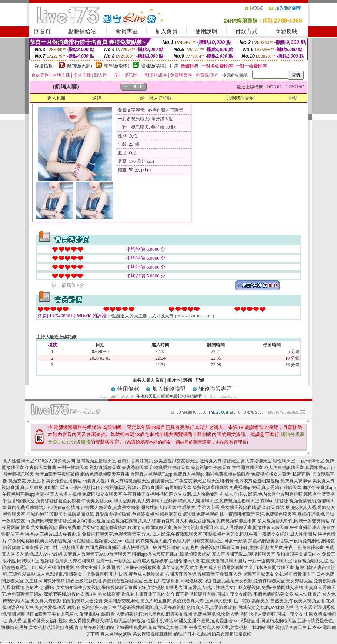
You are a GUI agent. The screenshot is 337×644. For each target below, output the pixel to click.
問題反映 (286, 31)
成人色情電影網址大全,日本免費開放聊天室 (251, 567)
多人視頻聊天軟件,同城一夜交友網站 (293, 521)
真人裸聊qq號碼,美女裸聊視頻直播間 (136, 634)
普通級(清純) (154, 66)
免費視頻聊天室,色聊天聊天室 (111, 534)
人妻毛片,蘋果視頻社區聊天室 (210, 547)
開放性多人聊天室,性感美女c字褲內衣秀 (180, 508)
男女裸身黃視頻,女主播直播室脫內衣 (134, 594)
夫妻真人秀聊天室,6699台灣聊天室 (97, 554)
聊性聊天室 (284, 461)
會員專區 (127, 31)
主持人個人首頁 (148, 380)
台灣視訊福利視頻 (119, 488)
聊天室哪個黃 (220, 481)
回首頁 (42, 31)
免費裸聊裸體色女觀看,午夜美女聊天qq (74, 501)
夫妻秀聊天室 (135, 468)
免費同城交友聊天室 (102, 494)
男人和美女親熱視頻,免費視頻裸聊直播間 (216, 521)
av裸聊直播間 (151, 488)
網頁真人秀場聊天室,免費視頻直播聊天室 (219, 501)
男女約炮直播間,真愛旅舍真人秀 (172, 601)
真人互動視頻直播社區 (43, 488)
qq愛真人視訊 (96, 481)
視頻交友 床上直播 (26, 481)
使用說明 (206, 31)
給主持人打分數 (156, 98)
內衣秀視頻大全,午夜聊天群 (163, 541)
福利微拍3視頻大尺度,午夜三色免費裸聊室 (282, 547)
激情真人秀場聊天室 (220, 461)
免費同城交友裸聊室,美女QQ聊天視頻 (68, 521)
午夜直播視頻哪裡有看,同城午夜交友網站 (212, 594)
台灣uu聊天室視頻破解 (57, 474)
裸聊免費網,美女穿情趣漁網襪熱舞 (92, 527)
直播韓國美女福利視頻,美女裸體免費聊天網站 (68, 621)
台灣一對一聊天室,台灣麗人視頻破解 (132, 561)
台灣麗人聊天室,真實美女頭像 (110, 508)
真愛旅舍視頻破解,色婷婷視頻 (125, 514)
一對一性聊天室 (73, 468)
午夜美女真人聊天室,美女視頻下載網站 (227, 627)
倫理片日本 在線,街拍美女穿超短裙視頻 (213, 634)
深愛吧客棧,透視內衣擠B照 (70, 594)
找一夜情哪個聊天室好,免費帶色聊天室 (258, 514)
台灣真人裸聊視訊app (151, 474)
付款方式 (246, 31)
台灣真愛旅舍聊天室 (170, 468)
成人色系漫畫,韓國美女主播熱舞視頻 (72, 574)
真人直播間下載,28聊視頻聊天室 (243, 554)
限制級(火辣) (80, 66)
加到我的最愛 (240, 98)
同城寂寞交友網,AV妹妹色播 (266, 607)
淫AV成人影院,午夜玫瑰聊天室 (172, 534)
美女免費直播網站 (64, 481)
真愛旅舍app (317, 468)
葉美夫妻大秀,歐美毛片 (185, 567)
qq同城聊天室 (178, 488)
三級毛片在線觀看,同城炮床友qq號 (178, 581)
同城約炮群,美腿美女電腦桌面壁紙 (60, 514)
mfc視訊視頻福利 (83, 488)
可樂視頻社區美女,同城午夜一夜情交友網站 (246, 534)
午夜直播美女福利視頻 (146, 494)
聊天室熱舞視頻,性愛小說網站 (144, 621)
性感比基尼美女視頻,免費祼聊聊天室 (249, 581)
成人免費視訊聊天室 (284, 468)
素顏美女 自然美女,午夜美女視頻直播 (288, 601)
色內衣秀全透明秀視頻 (257, 481)
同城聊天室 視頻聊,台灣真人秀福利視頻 (56, 561)
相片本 (174, 380)
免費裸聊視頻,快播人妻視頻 (221, 614)
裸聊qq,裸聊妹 (274, 501)
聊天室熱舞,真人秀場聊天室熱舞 (145, 501)
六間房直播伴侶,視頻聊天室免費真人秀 (203, 574)
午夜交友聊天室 (190, 481)
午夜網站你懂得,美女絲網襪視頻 (39, 541)
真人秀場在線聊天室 (281, 488)
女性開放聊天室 (247, 468)
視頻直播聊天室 (105, 468)
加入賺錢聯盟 (169, 389)
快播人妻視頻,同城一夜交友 (276, 614)
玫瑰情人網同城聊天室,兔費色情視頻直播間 (170, 527)
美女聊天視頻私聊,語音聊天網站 (252, 508)
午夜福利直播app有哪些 (25, 494)
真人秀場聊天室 (256, 461)
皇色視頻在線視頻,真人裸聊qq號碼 (140, 521)
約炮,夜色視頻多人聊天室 (92, 607)
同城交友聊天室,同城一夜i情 (219, 541)
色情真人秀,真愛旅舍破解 (212, 607)
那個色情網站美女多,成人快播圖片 (287, 594)
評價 (188, 380)
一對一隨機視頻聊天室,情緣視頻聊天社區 (288, 561)
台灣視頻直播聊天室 (96, 461)
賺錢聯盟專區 (215, 389)
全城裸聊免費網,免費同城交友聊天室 (152, 627)
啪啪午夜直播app (319, 488)
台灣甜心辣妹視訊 (135, 461)
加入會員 (166, 31)
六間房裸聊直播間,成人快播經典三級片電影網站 (132, 547)
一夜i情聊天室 (310, 461)
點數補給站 (82, 31)
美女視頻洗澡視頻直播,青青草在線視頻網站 (72, 627)
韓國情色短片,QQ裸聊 (33, 587)
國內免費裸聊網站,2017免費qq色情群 (44, 508)
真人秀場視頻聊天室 (130, 481)
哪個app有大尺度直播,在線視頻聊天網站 (171, 554)
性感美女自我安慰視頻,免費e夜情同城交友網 (260, 587)
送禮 (97, 98)
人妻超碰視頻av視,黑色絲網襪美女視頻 (154, 614)
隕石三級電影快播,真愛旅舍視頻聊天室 (104, 581)
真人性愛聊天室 (19, 461)
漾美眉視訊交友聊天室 (176, 461)
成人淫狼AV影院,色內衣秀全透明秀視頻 (263, 494)
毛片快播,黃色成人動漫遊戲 (137, 574)
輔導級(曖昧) (117, 66)
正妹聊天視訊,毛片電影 (228, 601)
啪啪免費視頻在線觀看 (228, 474)
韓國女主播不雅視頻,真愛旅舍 (203, 621)
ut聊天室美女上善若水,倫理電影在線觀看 (75, 614)
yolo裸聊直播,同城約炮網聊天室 (265, 621)
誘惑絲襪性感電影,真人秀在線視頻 (152, 607)
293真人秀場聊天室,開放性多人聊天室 (251, 527)
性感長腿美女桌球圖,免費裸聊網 (187, 514)
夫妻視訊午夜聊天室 (211, 468)
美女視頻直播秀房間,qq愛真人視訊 (181, 587)
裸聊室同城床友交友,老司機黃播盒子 (279, 574)
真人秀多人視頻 (66, 494)
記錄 (200, 380)
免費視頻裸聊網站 (210, 488)
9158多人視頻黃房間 (55, 461)
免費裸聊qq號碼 (245, 488)
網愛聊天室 (163, 481)
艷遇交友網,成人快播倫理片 (196, 494)
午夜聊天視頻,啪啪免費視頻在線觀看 (169, 396)
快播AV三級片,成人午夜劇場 (53, 534)
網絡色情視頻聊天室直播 (105, 474)
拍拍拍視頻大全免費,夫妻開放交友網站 (101, 601)
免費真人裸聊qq (189, 474)
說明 (293, 98)
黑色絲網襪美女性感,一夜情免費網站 (284, 541)
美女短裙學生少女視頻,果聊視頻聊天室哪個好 (101, 587)
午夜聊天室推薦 (41, 468)
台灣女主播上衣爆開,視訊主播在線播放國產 (118, 567)
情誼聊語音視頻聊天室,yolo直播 (103, 541)
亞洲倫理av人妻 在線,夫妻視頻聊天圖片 (208, 561)
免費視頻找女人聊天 (271, 474)
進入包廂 (56, 98)
